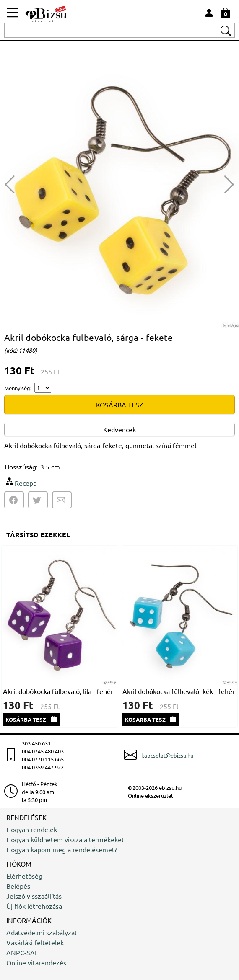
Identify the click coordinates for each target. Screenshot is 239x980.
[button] (229, 185)
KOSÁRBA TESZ (120, 405)
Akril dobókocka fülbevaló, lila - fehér (58, 691)
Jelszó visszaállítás (34, 896)
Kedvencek (120, 429)
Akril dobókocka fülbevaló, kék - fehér (179, 691)
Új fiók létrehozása (34, 906)
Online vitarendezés (36, 962)
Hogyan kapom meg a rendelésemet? (62, 849)
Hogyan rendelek (32, 829)
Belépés (18, 886)
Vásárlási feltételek (35, 942)
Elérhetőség (24, 876)
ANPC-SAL (22, 952)
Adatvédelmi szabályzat (42, 932)
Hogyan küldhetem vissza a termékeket (65, 839)
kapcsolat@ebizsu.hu (167, 755)
